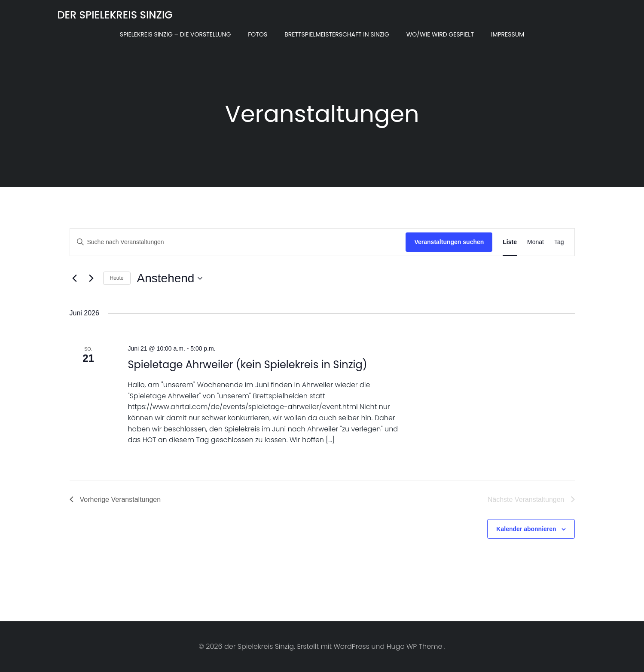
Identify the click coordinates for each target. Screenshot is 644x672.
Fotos (258, 34)
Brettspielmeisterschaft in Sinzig (337, 34)
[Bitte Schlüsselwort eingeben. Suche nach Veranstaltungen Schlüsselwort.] (238, 242)
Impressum (508, 34)
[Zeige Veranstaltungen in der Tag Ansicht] (559, 242)
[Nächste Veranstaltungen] (92, 278)
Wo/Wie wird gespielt (440, 34)
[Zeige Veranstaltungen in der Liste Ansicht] (510, 242)
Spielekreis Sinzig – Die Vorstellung (175, 34)
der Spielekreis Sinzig (115, 15)
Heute (117, 278)
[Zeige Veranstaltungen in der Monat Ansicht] (536, 242)
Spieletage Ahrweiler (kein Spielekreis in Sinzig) (247, 365)
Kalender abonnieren (526, 529)
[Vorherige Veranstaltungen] (75, 278)
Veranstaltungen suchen (449, 242)
